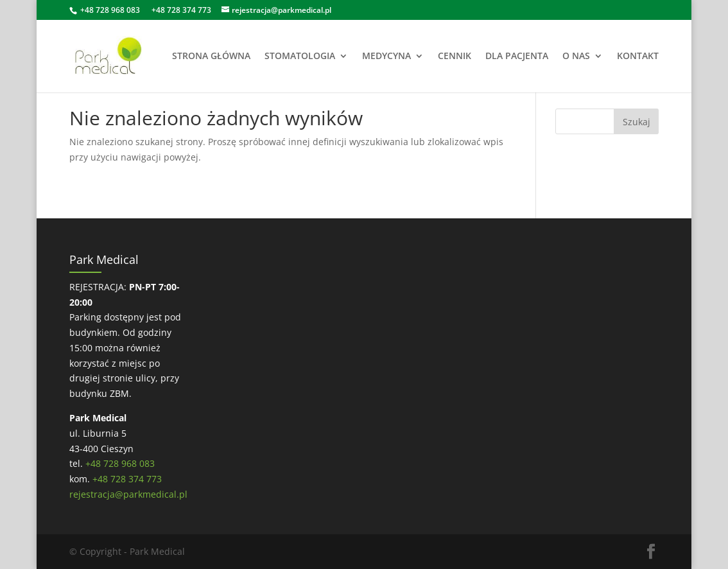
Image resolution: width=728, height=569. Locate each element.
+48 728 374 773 (181, 10)
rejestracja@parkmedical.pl (128, 494)
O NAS (576, 57)
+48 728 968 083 (110, 10)
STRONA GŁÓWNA (211, 57)
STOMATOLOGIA (300, 57)
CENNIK (455, 57)
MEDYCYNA (386, 57)
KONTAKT (638, 57)
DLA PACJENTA (517, 57)
